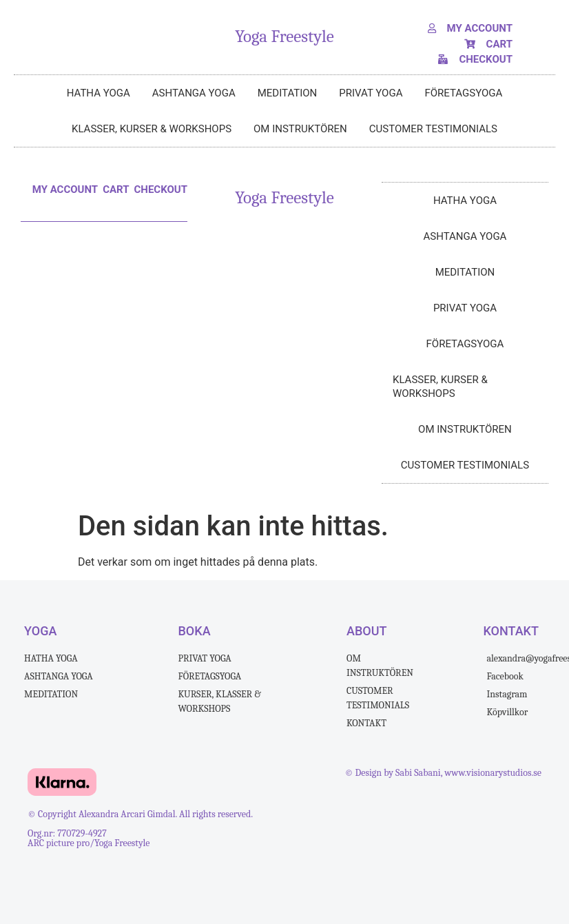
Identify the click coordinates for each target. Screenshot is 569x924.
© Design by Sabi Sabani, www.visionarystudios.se (443, 773)
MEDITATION (288, 93)
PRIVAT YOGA (371, 93)
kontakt (511, 631)
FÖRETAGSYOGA (463, 93)
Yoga (40, 631)
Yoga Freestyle (284, 36)
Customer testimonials (433, 129)
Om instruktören (300, 129)
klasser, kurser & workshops (152, 129)
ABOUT (366, 631)
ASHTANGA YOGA (194, 93)
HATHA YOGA (99, 93)
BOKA (195, 631)
